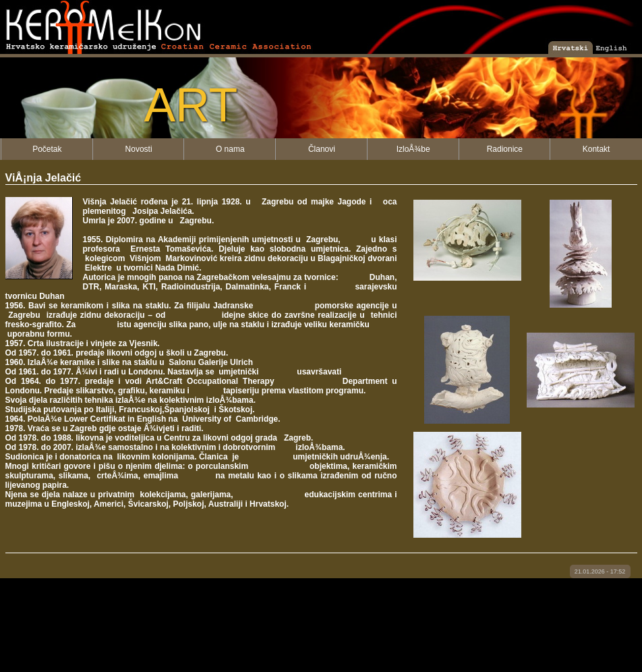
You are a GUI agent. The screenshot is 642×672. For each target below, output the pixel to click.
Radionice (505, 149)
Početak (47, 149)
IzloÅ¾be (413, 149)
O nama (230, 149)
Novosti (139, 149)
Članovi (322, 149)
